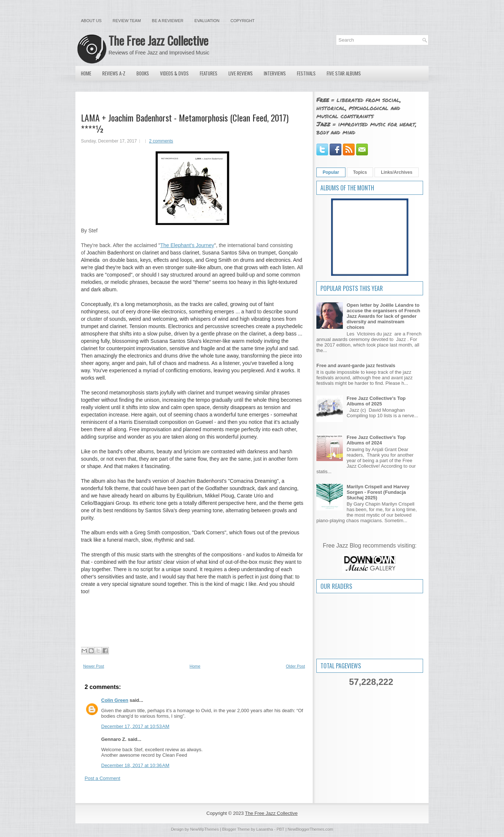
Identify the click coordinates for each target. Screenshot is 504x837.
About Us (91, 21)
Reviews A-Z (114, 73)
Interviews (275, 73)
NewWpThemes (205, 829)
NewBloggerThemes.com (310, 829)
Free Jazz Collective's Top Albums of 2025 (376, 401)
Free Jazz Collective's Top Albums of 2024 (376, 440)
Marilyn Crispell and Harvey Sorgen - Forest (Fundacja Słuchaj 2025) (378, 492)
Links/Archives (396, 172)
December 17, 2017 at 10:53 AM (135, 726)
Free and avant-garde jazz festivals (356, 365)
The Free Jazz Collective (158, 40)
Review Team (127, 21)
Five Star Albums (344, 73)
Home (86, 73)
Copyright (243, 21)
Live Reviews (241, 73)
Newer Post (94, 666)
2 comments (161, 141)
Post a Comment (102, 778)
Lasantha (265, 829)
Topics (360, 172)
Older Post (295, 666)
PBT (281, 829)
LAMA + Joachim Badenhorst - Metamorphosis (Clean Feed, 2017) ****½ (185, 123)
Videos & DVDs (174, 73)
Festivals (306, 73)
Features (209, 73)
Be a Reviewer (168, 21)
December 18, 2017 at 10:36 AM (135, 765)
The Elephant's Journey (187, 245)
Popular (331, 172)
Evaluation (207, 21)
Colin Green (115, 700)
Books (143, 73)
